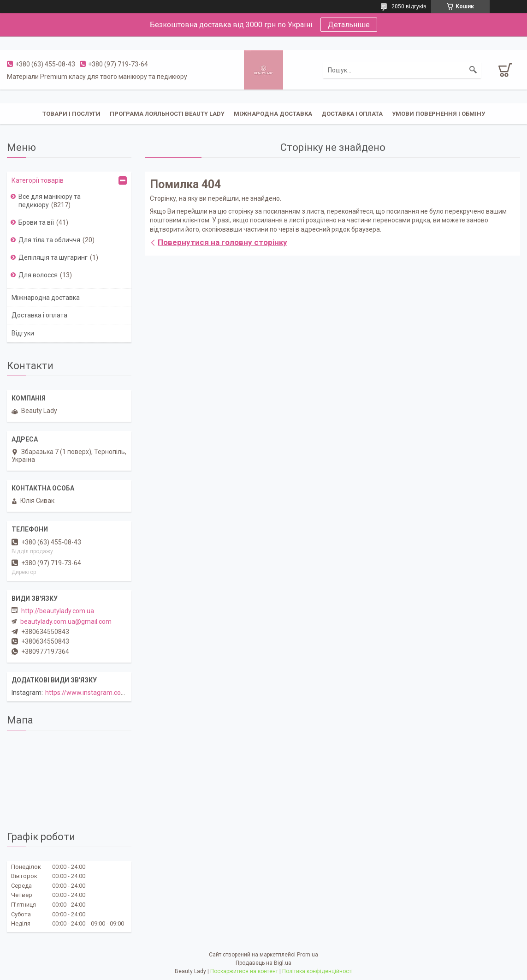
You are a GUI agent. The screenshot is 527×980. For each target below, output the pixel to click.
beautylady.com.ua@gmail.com (66, 621)
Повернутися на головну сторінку (222, 242)
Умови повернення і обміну (438, 114)
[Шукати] (473, 70)
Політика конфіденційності (317, 971)
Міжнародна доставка (273, 114)
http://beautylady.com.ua (58, 611)
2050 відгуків (409, 6)
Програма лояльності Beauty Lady (167, 114)
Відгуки (23, 333)
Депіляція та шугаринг (53, 257)
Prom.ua (308, 955)
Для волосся (38, 275)
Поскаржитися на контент (244, 971)
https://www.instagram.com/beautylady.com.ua (115, 693)
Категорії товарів (38, 180)
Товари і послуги (71, 114)
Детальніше (349, 25)
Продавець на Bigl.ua (263, 963)
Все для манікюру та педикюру (50, 201)
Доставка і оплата (352, 114)
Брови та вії (36, 222)
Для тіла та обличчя (49, 240)
